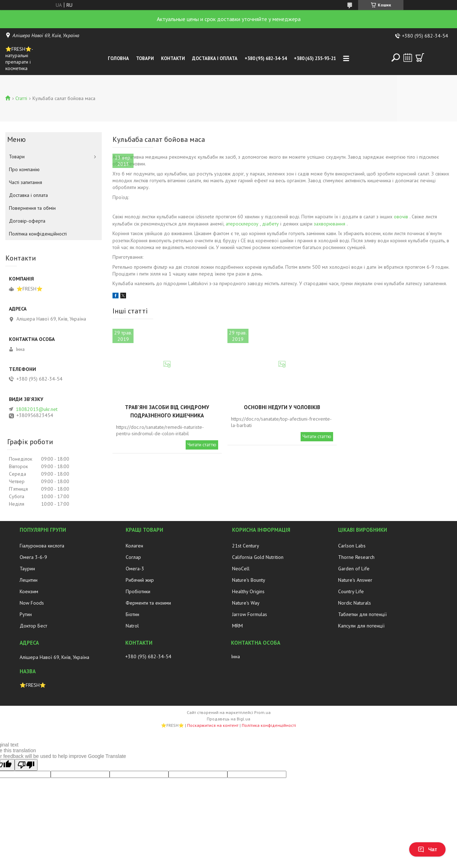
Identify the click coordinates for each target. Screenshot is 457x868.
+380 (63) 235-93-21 (315, 58)
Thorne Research (356, 557)
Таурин (27, 569)
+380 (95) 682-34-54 (266, 58)
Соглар (133, 557)
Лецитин (29, 580)
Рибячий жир (140, 580)
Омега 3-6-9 (33, 557)
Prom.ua (262, 712)
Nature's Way (246, 603)
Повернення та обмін (32, 208)
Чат (427, 849)
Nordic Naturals (355, 603)
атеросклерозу (242, 224)
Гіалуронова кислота (42, 546)
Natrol (132, 626)
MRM (237, 626)
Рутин (26, 614)
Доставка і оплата (215, 58)
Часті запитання (26, 182)
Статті (21, 98)
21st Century (246, 546)
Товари (145, 58)
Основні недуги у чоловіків (282, 407)
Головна (118, 58)
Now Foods (32, 603)
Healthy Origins (248, 591)
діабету (270, 224)
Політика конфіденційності (38, 234)
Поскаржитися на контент (213, 725)
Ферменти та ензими (148, 603)
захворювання (330, 224)
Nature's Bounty (249, 580)
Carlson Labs (352, 546)
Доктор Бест (33, 626)
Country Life (351, 591)
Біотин (132, 614)
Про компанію (24, 169)
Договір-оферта (27, 221)
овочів (401, 217)
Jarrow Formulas (250, 614)
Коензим (29, 591)
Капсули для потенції (361, 626)
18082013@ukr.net (37, 409)
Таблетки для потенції (362, 614)
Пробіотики (138, 591)
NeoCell (241, 569)
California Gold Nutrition (258, 557)
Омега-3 (135, 569)
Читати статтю (202, 445)
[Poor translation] (26, 765)
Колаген (134, 546)
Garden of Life (354, 569)
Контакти (173, 58)
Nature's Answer (355, 580)
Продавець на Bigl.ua (228, 719)
